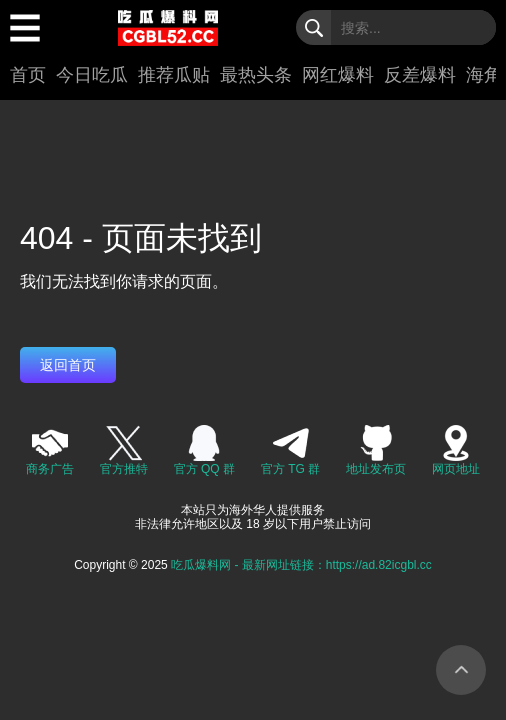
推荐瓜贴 (174, 75)
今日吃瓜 (92, 75)
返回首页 (68, 365)
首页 (28, 75)
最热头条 (256, 75)
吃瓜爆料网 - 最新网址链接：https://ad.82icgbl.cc (301, 565)
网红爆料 (338, 75)
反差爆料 (420, 75)
